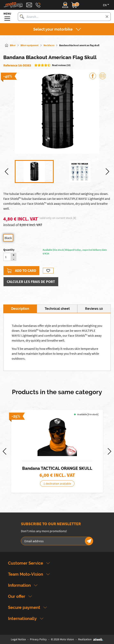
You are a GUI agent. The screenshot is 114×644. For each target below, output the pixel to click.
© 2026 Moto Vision (62, 639)
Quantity (9, 250)
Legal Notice (18, 639)
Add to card (21, 271)
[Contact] (29, 5)
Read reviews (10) (61, 65)
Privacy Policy (38, 639)
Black (8, 238)
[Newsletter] (89, 541)
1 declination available (57, 484)
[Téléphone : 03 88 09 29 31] (38, 5)
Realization (91, 639)
